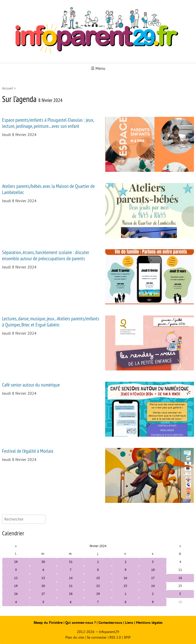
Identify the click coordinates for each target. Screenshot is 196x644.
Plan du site (75, 637)
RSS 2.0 (115, 637)
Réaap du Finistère (48, 623)
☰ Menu (98, 69)
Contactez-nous (110, 623)
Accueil (8, 88)
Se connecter (97, 637)
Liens (129, 623)
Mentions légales (149, 623)
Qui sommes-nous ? (81, 623)
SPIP (127, 637)
